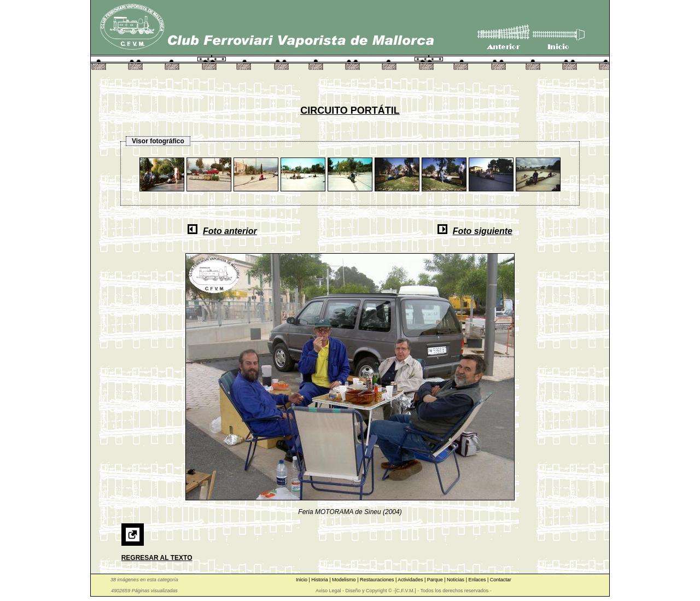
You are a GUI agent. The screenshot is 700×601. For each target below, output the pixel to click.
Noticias (456, 580)
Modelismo (345, 580)
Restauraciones (378, 580)
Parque (436, 580)
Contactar (501, 580)
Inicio (302, 580)
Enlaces (478, 580)
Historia (320, 580)
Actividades (411, 580)
